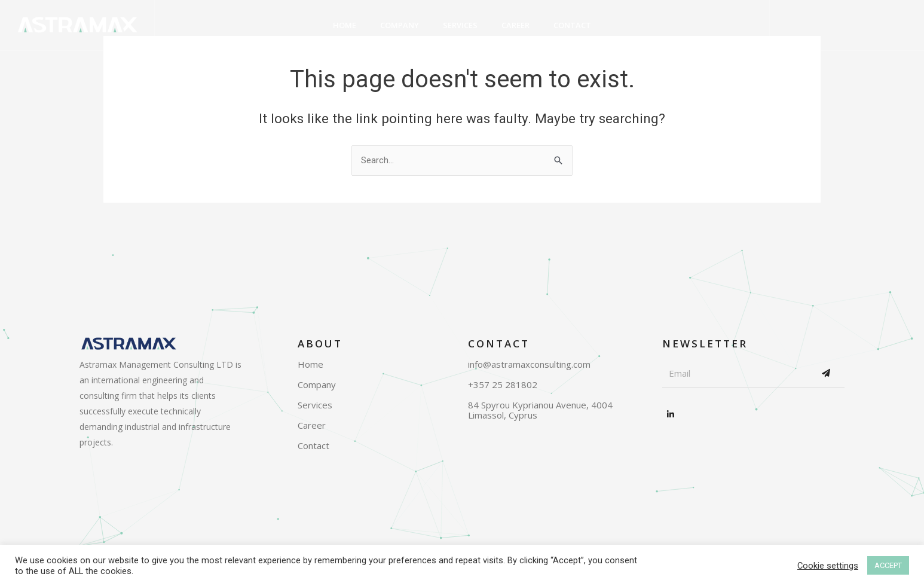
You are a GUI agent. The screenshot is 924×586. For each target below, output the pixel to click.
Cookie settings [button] (828, 566)
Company (400, 25)
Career (515, 25)
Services (460, 25)
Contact (572, 25)
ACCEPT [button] (888, 565)
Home (345, 25)
